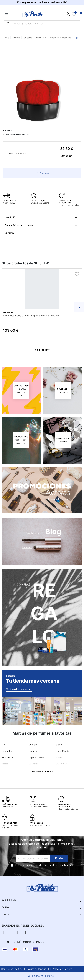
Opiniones (9, 233)
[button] (80, 14)
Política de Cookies (62, 969)
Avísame (67, 156)
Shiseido (28, 38)
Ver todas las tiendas (19, 689)
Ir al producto (42, 350)
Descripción (10, 217)
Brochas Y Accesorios (60, 38)
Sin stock (42, 173)
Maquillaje (41, 38)
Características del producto (19, 225)
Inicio (7, 38)
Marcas (16, 38)
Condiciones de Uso (12, 969)
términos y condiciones (47, 865)
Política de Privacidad (38, 969)
